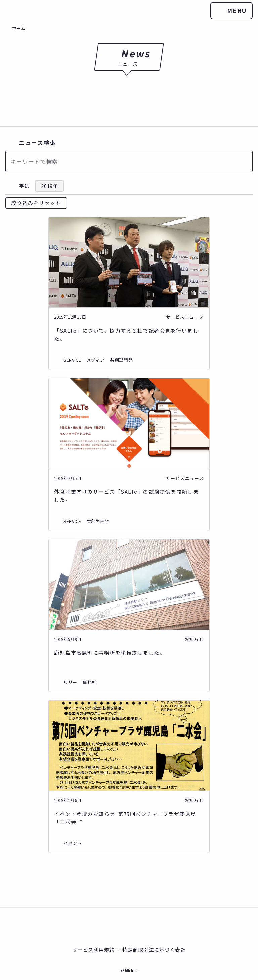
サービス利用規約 (93, 949)
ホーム (19, 28)
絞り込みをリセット (36, 203)
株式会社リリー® (129, 926)
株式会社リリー (13, 11)
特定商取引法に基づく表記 (154, 949)
